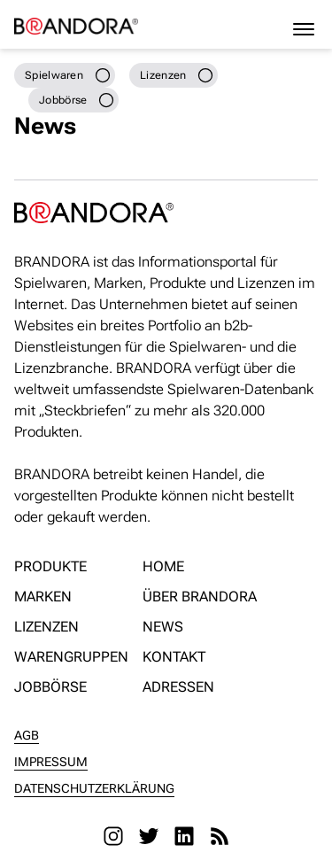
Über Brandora (200, 597)
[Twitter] (149, 836)
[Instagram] (113, 836)
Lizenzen (46, 627)
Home (163, 566)
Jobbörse (50, 687)
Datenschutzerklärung (94, 788)
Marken (43, 597)
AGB (27, 735)
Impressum (51, 762)
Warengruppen (71, 657)
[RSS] (220, 836)
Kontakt (174, 657)
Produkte (50, 566)
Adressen (178, 687)
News (163, 627)
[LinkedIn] (184, 836)
